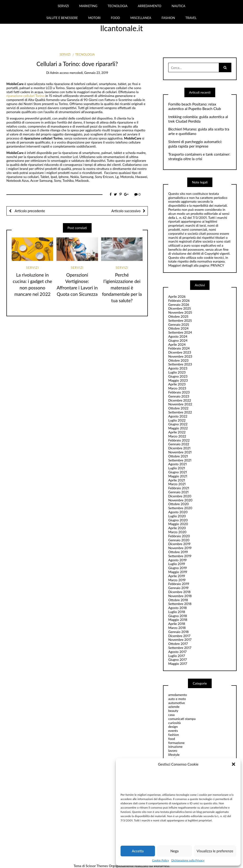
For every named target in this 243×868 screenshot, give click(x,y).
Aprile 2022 (177, 432)
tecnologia (85, 54)
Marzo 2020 (177, 532)
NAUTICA (178, 6)
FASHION (168, 18)
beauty (173, 711)
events (173, 731)
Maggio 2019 (178, 572)
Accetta (138, 851)
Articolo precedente (29, 211)
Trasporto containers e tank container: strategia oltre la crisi (199, 156)
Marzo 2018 (177, 628)
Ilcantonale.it (121, 28)
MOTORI (94, 18)
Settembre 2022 (180, 412)
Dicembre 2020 (180, 496)
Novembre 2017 (180, 640)
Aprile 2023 (177, 384)
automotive (177, 703)
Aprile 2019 (177, 576)
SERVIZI (63, 6)
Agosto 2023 (178, 368)
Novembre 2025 (180, 312)
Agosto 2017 (177, 652)
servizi (65, 54)
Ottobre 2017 (178, 644)
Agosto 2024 (178, 336)
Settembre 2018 (180, 604)
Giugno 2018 (178, 616)
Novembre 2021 (180, 452)
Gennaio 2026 (179, 305)
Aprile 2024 (177, 344)
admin (54, 73)
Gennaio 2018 (178, 632)
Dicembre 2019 (179, 544)
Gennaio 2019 (178, 588)
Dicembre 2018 (179, 592)
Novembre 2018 (180, 596)
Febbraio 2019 (179, 584)
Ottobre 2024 (178, 328)
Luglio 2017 (177, 656)
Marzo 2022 (177, 436)
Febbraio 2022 (179, 440)
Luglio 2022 (177, 420)
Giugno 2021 (178, 472)
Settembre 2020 (180, 508)
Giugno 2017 (178, 659)
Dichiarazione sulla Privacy (188, 860)
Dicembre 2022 (180, 400)
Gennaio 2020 (179, 540)
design (173, 727)
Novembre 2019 (180, 548)
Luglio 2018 (177, 612)
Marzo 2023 (177, 388)
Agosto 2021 (178, 464)
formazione (176, 743)
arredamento (178, 695)
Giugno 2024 (178, 340)
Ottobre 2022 (178, 408)
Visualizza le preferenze (215, 851)
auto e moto (177, 699)
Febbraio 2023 (179, 392)
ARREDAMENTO (150, 6)
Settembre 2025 (180, 320)
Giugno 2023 (178, 376)
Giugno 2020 (178, 520)
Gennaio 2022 (179, 444)
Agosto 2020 (178, 512)
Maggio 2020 (178, 524)
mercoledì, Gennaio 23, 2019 (89, 73)
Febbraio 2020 (179, 536)
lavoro (173, 751)
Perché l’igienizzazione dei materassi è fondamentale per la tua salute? (122, 288)
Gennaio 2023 (179, 396)
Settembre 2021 (180, 460)
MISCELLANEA (141, 18)
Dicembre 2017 (179, 636)
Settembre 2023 (180, 364)
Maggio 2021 (178, 476)
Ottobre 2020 (179, 504)
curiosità (174, 723)
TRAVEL (191, 18)
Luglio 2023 (177, 372)
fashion (174, 735)
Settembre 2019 (180, 556)
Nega (175, 851)
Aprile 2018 (177, 624)
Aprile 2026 (177, 296)
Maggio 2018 (178, 620)
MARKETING (88, 6)
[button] (234, 764)
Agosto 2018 (178, 608)
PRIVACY (217, 265)
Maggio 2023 (178, 380)
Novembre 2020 (180, 500)
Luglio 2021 (177, 468)
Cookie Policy (161, 860)
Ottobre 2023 (178, 360)
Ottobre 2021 (178, 456)
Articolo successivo (126, 211)
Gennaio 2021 (178, 492)
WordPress (161, 866)
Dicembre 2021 (179, 448)
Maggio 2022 (178, 428)
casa (171, 715)
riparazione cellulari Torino (26, 96)
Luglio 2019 (177, 564)
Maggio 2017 (178, 664)
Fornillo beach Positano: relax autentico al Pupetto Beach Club (195, 106)
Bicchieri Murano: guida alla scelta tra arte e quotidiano (199, 131)
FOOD (115, 18)
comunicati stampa (182, 719)
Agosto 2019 (177, 560)
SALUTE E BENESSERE (62, 18)
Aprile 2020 (177, 528)
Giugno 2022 (178, 424)
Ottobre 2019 (178, 552)
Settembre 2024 (180, 332)
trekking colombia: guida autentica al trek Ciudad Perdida (198, 119)
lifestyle (174, 755)
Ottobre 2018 (178, 600)
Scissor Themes (97, 866)
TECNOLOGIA (118, 6)
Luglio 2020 (177, 516)
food (172, 739)
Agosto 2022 (178, 416)
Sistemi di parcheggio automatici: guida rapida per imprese (195, 144)
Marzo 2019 (177, 580)
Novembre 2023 (180, 356)
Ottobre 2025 (178, 316)
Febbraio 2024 (179, 348)
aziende (174, 707)
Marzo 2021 (177, 484)
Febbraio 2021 (179, 488)
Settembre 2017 (180, 648)
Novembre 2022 (180, 404)
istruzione (175, 746)
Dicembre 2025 (180, 308)
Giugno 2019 (178, 568)
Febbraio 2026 (179, 300)
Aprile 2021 (177, 480)
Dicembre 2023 (180, 352)
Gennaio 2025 (179, 324)
